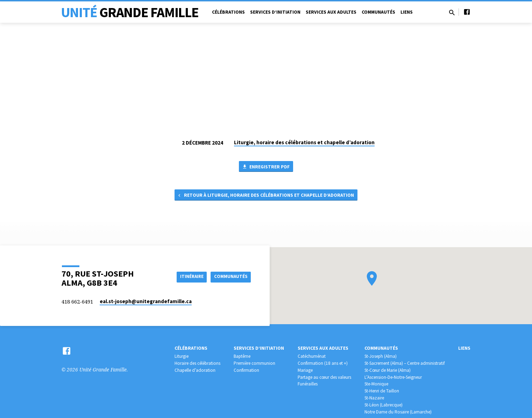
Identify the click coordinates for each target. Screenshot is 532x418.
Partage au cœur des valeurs (324, 377)
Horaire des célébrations (197, 363)
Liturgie (182, 356)
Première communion (254, 363)
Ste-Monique (376, 384)
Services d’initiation (275, 12)
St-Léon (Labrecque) (384, 405)
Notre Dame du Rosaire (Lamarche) (398, 412)
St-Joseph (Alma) (381, 356)
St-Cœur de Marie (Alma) (388, 370)
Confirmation (246, 370)
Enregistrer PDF (266, 167)
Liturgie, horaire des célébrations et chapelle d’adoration (304, 142)
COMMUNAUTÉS (230, 277)
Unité (130, 12)
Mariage (305, 370)
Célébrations (228, 12)
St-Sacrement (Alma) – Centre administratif (405, 363)
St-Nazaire (374, 398)
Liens (407, 12)
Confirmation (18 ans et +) (323, 363)
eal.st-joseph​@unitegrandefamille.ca (146, 301)
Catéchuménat (312, 356)
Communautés (378, 12)
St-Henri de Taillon (382, 391)
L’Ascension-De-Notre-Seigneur (393, 377)
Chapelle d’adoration (195, 370)
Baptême (242, 356)
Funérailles (308, 384)
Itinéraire (187, 277)
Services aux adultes (331, 12)
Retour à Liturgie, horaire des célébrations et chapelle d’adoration (265, 197)
